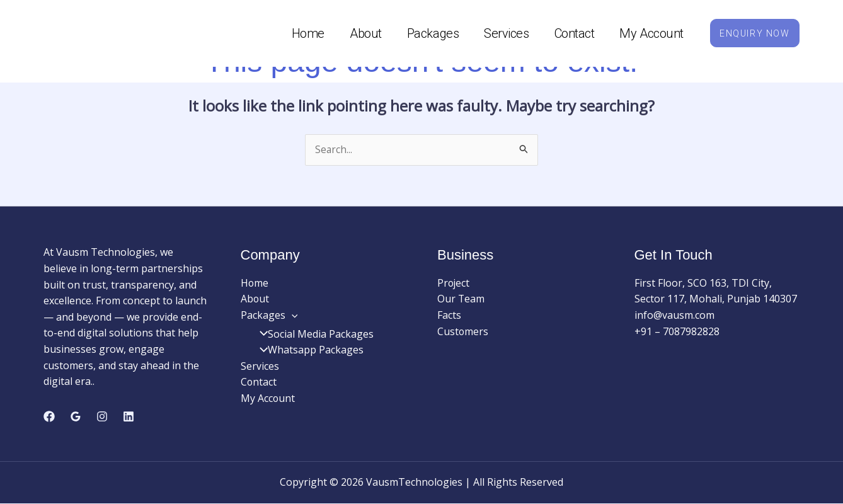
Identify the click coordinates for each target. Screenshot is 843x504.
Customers (463, 332)
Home (301, 33)
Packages (426, 33)
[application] (292, 316)
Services (500, 33)
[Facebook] (49, 416)
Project (454, 283)
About (359, 33)
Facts (449, 316)
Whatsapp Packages (307, 350)
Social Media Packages (313, 335)
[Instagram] (102, 416)
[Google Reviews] (76, 416)
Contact (568, 33)
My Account (645, 33)
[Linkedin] (129, 416)
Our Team (461, 299)
